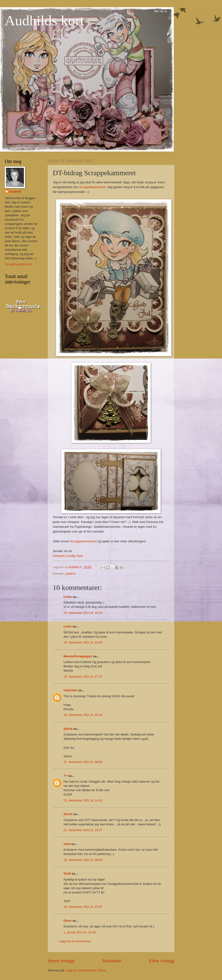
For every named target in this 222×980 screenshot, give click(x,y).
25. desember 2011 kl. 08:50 (83, 860)
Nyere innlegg (61, 961)
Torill (67, 874)
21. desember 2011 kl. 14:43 (83, 800)
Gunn (68, 921)
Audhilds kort (44, 21)
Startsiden (112, 961)
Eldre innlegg (162, 961)
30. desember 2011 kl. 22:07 (83, 907)
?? (65, 776)
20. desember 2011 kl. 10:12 (83, 613)
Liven (68, 626)
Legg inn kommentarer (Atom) (86, 970)
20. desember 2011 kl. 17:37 (83, 677)
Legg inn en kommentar (75, 941)
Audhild (15, 192)
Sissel (68, 814)
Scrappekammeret (92, 187)
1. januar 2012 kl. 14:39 (80, 932)
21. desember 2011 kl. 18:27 (83, 830)
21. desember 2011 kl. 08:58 (83, 762)
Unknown (70, 690)
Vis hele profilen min (19, 264)
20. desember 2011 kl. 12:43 (83, 642)
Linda (68, 597)
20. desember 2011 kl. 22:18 (83, 715)
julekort (71, 574)
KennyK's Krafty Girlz (68, 556)
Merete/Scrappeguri (78, 656)
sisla (67, 844)
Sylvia (68, 729)
